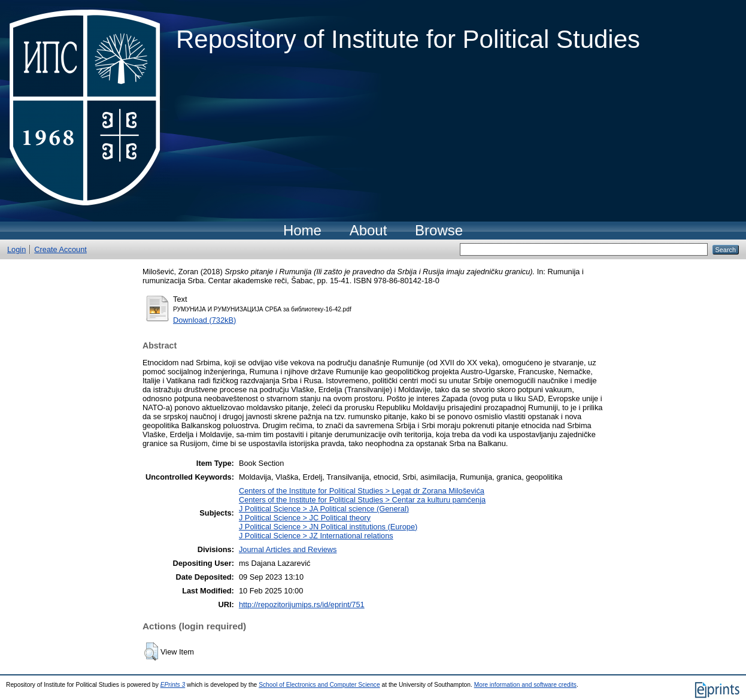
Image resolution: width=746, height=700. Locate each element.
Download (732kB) (204, 320)
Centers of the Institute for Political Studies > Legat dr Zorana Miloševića (362, 491)
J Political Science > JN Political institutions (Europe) (328, 527)
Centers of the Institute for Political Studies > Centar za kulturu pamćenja (362, 500)
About (369, 230)
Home (302, 230)
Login (16, 249)
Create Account (60, 249)
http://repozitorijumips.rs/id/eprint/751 (302, 604)
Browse (439, 230)
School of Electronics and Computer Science (319, 685)
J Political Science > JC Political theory (305, 518)
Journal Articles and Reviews (288, 549)
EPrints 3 (173, 685)
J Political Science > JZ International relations (316, 536)
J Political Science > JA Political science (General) (324, 509)
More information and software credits (525, 685)
